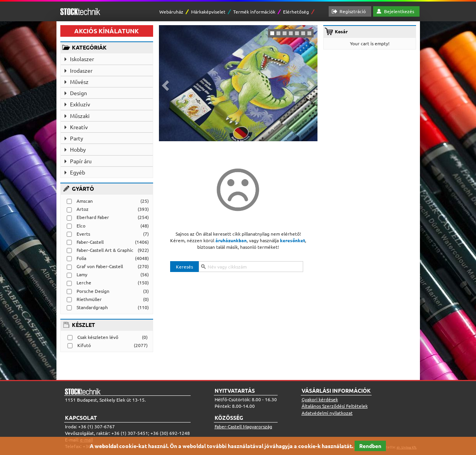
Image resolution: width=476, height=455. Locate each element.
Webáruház (171, 12)
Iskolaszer (82, 59)
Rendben (370, 446)
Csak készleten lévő (98, 337)
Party (77, 138)
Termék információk (254, 12)
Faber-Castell (90, 242)
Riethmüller (89, 299)
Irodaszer (81, 70)
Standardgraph (92, 307)
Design (78, 93)
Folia (81, 258)
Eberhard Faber (93, 217)
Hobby (78, 149)
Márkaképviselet (208, 12)
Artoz (83, 209)
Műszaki (80, 116)
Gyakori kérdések (320, 399)
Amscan (85, 201)
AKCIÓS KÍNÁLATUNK (107, 31)
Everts (83, 234)
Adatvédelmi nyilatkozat (327, 413)
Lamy (82, 274)
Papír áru (81, 161)
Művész (79, 82)
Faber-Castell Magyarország (243, 426)
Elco (81, 226)
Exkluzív (80, 104)
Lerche (84, 282)
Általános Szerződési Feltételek (335, 406)
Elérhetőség (296, 12)
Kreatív (79, 127)
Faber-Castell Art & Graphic (105, 250)
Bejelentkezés (399, 11)
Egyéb (78, 172)
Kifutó (84, 345)
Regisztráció (353, 11)
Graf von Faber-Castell (100, 266)
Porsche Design (93, 291)
